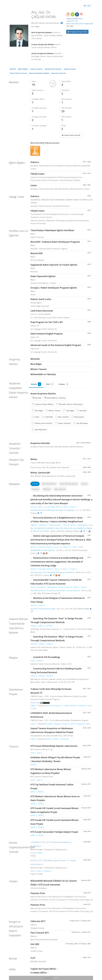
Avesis (36, 384)
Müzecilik (81, 411)
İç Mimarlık (47, 417)
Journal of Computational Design (43, 609)
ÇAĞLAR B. (65, 739)
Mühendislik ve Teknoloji (54, 398)
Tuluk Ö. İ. (34, 724)
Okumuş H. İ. (59, 706)
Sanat (35, 417)
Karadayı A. (42, 587)
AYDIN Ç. (34, 626)
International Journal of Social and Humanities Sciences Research (55, 590)
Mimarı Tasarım (53, 411)
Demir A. (50, 547)
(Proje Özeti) (35, 703)
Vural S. (34, 587)
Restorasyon (77, 417)
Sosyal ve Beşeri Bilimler (42, 404)
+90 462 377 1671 (72, 21)
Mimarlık (36, 398)
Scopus (64, 384)
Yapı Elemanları (80, 423)
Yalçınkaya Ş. (52, 587)
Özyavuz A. (48, 871)
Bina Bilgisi (37, 411)
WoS (50, 384)
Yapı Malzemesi (39, 430)
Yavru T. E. (42, 507)
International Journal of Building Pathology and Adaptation (53, 510)
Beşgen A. (59, 724)
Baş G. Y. (74, 507)
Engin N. (66, 724)
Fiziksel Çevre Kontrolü (42, 423)
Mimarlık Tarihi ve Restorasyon (69, 404)
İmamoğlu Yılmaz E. (55, 507)
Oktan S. (84, 587)
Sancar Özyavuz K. (65, 587)
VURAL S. (42, 626)
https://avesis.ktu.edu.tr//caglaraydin (80, 24)
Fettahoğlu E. (83, 525)
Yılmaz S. (34, 507)
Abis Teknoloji (48, 978)
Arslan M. (42, 547)
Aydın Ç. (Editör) (37, 661)
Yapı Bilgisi (68, 411)
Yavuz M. (50, 706)
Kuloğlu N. (50, 724)
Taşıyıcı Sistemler (62, 423)
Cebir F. (75, 547)
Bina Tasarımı (62, 417)
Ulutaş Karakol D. (55, 525)
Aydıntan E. (43, 525)
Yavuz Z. (66, 525)
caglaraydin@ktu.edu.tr (75, 19)
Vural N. (73, 724)
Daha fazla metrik (71, 135)
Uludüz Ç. (34, 605)
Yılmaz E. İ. (67, 547)
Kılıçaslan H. (81, 724)
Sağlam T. (34, 525)
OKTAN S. (50, 626)
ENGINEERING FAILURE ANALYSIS (43, 550)
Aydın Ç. (66, 507)
